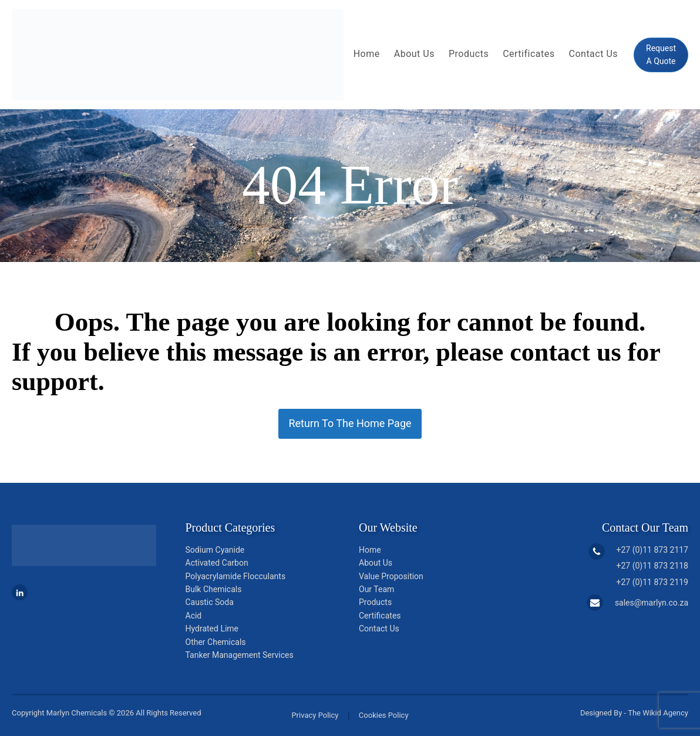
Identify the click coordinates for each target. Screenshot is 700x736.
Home (367, 54)
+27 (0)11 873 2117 (652, 550)
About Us (414, 54)
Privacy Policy (315, 715)
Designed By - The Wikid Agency (634, 713)
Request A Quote (661, 55)
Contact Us (594, 54)
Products (469, 54)
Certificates (529, 54)
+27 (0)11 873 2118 (652, 566)
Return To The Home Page (350, 423)
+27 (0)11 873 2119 (652, 582)
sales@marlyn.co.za (652, 603)
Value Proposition (391, 576)
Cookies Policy (384, 715)
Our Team (376, 589)
